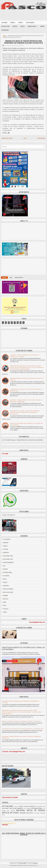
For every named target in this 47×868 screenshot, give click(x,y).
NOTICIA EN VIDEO (6, 26)
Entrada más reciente (7, 138)
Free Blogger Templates (22, 865)
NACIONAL (6, 586)
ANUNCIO (6, 543)
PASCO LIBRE (23, 863)
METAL (5, 579)
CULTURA (6, 549)
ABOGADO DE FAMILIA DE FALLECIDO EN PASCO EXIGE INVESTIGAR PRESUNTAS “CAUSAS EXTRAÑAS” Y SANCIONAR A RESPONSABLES (27, 367)
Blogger (35, 863)
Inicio (25, 138)
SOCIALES (6, 609)
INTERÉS (22, 22)
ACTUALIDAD (4, 23)
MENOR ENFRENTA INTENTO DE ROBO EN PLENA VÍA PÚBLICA (22, 721)
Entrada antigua (41, 138)
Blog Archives (19, 278)
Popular (4, 278)
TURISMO (14, 22)
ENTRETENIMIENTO (8, 563)
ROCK (5, 606)
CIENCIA (5, 546)
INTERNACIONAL (5, 30)
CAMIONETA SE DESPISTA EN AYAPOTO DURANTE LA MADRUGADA (23, 729)
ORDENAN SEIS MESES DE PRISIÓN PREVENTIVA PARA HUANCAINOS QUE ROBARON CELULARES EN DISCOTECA (23, 42)
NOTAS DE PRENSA (8, 589)
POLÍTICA (22, 26)
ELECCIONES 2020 (8, 556)
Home (4, 36)
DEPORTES (15, 26)
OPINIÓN (42, 26)
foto (4, 566)
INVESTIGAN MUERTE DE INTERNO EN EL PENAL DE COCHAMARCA (23, 648)
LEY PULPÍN (6, 576)
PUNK (5, 602)
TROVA (5, 612)
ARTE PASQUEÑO (31, 22)
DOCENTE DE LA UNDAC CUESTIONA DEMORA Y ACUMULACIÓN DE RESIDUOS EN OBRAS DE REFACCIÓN (25, 412)
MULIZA (5, 582)
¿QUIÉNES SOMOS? (33, 26)
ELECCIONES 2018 (8, 559)
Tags (11, 278)
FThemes (35, 865)
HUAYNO (5, 569)
